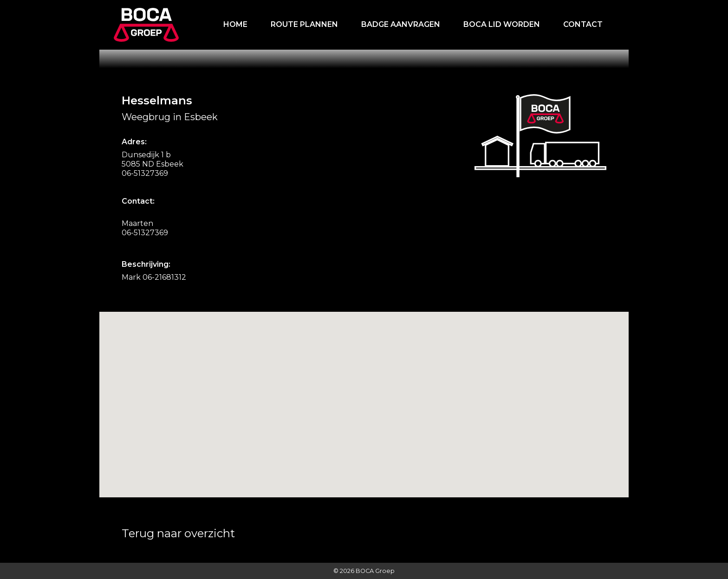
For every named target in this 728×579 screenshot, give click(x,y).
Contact (583, 24)
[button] (347, 449)
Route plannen (304, 24)
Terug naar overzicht (178, 533)
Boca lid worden (502, 24)
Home (235, 24)
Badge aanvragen (401, 24)
